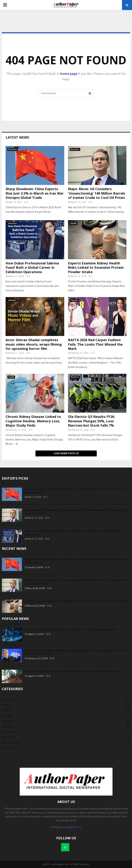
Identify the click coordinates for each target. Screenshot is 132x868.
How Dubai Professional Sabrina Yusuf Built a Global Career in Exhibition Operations (32, 267)
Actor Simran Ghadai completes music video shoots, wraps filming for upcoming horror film (34, 344)
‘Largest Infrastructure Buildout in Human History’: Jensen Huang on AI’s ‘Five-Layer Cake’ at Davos (76, 652)
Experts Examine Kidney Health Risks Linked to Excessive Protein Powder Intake (96, 267)
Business (13, 149)
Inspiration (8, 727)
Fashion (74, 300)
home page (69, 74)
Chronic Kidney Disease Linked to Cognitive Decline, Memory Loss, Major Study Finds (33, 421)
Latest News (17, 137)
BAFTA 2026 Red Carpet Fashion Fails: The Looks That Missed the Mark (95, 344)
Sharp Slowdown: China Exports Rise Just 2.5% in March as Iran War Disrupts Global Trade (35, 193)
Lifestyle (12, 300)
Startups (7, 721)
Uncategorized (10, 748)
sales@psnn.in (73, 827)
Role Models (9, 732)
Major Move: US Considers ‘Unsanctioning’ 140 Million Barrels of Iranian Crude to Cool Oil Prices (97, 193)
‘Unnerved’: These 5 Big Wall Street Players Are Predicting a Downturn (71, 629)
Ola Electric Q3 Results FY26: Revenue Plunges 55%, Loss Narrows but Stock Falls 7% (91, 421)
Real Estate (9, 737)
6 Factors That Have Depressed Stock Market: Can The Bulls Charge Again (73, 671)
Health (74, 223)
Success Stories (11, 743)
